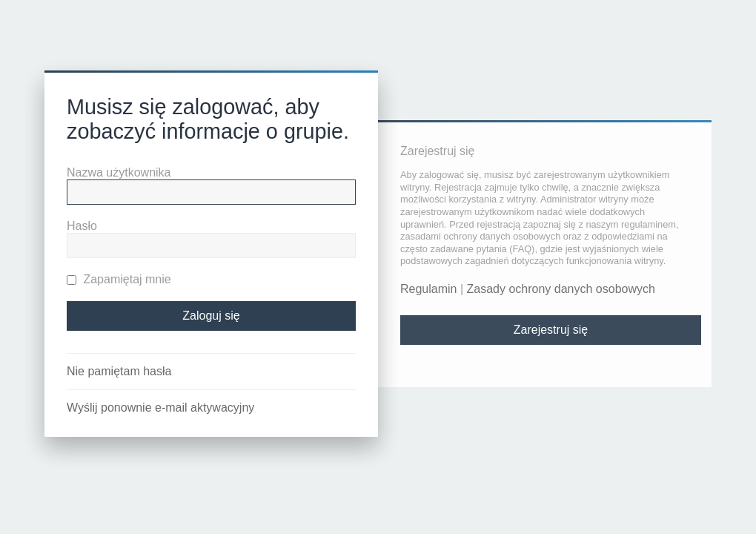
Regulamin (428, 289)
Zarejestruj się (551, 330)
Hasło (82, 226)
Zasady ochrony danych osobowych (561, 289)
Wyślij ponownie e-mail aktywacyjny (160, 408)
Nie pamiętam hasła (119, 371)
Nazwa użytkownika (119, 172)
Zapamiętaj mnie (119, 279)
